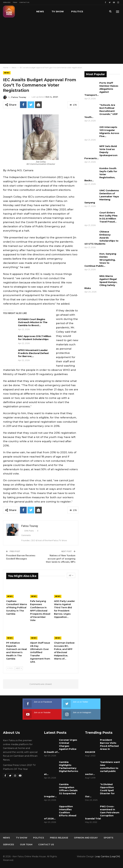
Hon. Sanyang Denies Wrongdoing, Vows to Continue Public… (100, 260)
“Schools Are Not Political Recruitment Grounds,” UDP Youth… (101, 111)
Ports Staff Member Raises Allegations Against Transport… (101, 89)
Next (19, 668)
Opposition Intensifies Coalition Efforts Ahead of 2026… (60, 812)
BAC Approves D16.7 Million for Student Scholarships (35, 338)
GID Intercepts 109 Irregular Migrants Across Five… (109, 132)
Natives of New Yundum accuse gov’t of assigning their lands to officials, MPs (61, 559)
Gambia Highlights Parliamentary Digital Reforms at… (61, 768)
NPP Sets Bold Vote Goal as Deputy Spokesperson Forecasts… (101, 152)
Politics (77, 11)
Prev (10, 668)
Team (15, 2)
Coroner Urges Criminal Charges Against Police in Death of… (61, 746)
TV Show (58, 11)
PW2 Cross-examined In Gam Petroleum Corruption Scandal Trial (102, 812)
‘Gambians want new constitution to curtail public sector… (102, 768)
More (95, 11)
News (40, 11)
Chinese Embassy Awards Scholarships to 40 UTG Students (101, 238)
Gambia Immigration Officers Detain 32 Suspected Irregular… (61, 790)
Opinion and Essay (86, 838)
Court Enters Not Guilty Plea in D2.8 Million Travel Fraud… (108, 217)
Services (7, 2)
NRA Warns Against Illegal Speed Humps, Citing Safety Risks (101, 282)
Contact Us (24, 2)
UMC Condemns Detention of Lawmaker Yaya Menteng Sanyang (102, 196)
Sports (108, 838)
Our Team (26, 845)
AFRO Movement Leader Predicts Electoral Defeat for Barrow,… (33, 353)
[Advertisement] (61, 41)
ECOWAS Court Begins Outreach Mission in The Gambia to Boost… (33, 322)
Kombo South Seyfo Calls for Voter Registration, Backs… (101, 174)
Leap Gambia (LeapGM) (107, 856)
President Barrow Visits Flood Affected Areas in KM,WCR (102, 746)
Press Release (59, 838)
